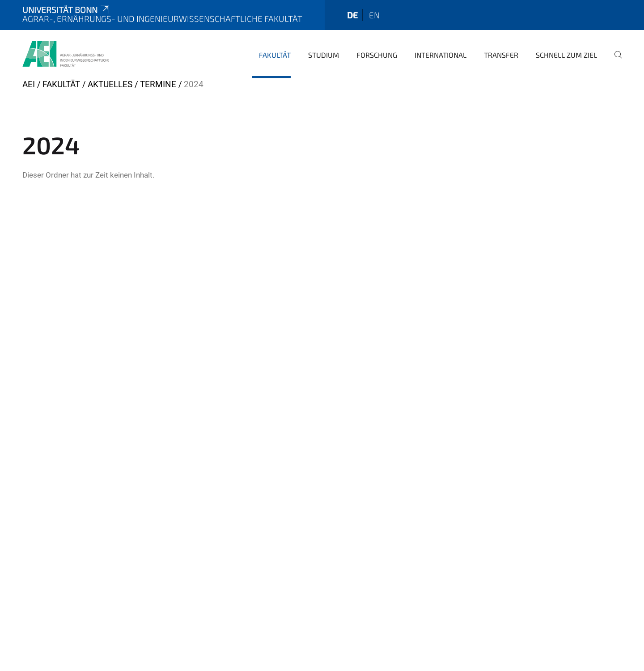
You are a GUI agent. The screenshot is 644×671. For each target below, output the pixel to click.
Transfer (501, 55)
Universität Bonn (67, 10)
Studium (324, 55)
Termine (158, 84)
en (374, 15)
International (441, 55)
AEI (29, 84)
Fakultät (275, 55)
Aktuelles (110, 84)
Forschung (377, 55)
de (352, 15)
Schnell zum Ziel (566, 55)
